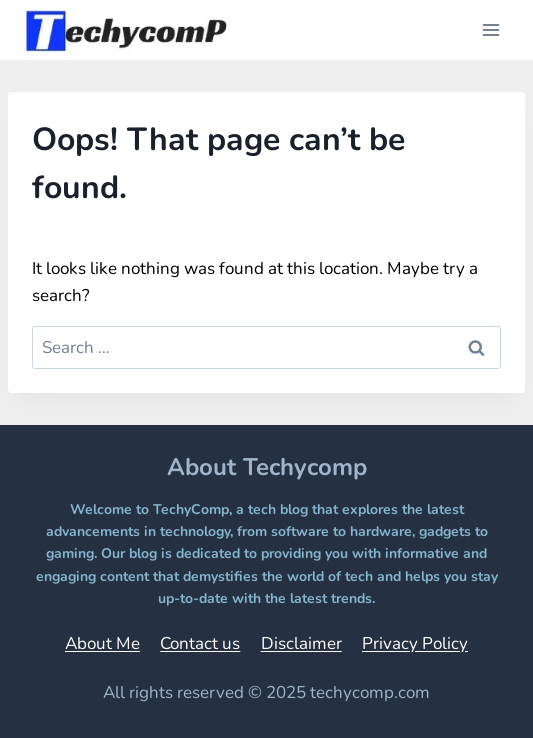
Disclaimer (301, 643)
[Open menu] (490, 29)
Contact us (200, 643)
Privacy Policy (415, 643)
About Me (102, 643)
